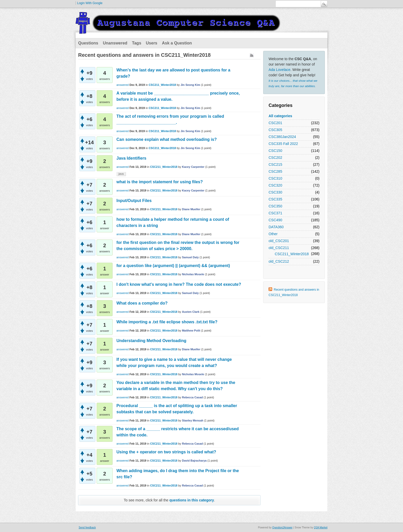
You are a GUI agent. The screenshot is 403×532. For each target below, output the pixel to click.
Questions (88, 43)
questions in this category (192, 500)
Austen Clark (191, 312)
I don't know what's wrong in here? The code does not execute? (179, 284)
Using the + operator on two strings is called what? (166, 452)
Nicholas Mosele (193, 274)
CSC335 (275, 199)
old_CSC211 (279, 248)
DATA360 (276, 227)
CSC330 (275, 192)
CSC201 (275, 123)
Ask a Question (177, 43)
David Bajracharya (194, 461)
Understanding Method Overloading (151, 341)
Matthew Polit (191, 331)
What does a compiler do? (142, 303)
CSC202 (275, 158)
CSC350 (275, 206)
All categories (280, 116)
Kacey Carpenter (193, 167)
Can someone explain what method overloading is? (167, 139)
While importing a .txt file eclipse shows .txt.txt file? (167, 322)
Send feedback (87, 528)
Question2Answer (282, 528)
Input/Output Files (134, 201)
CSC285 (275, 171)
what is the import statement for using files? (160, 182)
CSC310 (275, 178)
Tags (136, 43)
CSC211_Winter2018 (292, 254)
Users (152, 43)
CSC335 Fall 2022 (283, 144)
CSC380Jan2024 (282, 137)
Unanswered (115, 43)
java (121, 174)
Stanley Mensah (193, 420)
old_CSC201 (279, 241)
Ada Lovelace (280, 70)
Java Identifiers (131, 158)
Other (273, 234)
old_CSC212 (279, 261)
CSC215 (275, 164)
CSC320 (275, 185)
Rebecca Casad (192, 397)
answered (123, 85)
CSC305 (275, 130)
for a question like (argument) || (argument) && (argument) (173, 266)
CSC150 (275, 151)
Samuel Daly (190, 257)
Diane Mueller (191, 209)
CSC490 (275, 220)
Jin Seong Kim (190, 85)
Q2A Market (321, 528)
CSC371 (275, 213)
